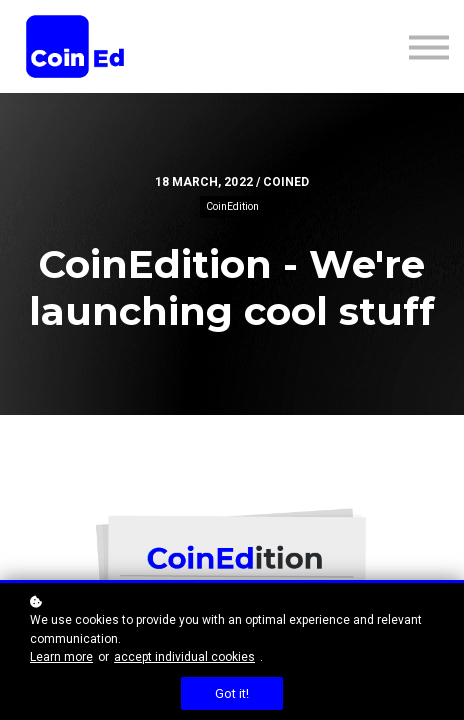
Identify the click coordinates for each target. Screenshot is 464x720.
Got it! (232, 693)
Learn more (61, 657)
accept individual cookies (184, 657)
